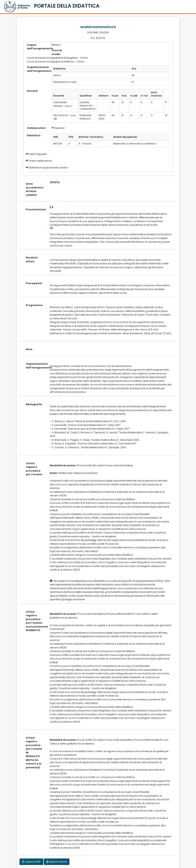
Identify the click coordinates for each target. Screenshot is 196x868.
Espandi (58, 128)
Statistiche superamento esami (48, 168)
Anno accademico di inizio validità (35, 189)
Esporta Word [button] (57, 862)
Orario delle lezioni (40, 161)
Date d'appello (38, 154)
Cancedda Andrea (60, 104)
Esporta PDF (31, 862)
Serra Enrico (61, 115)
